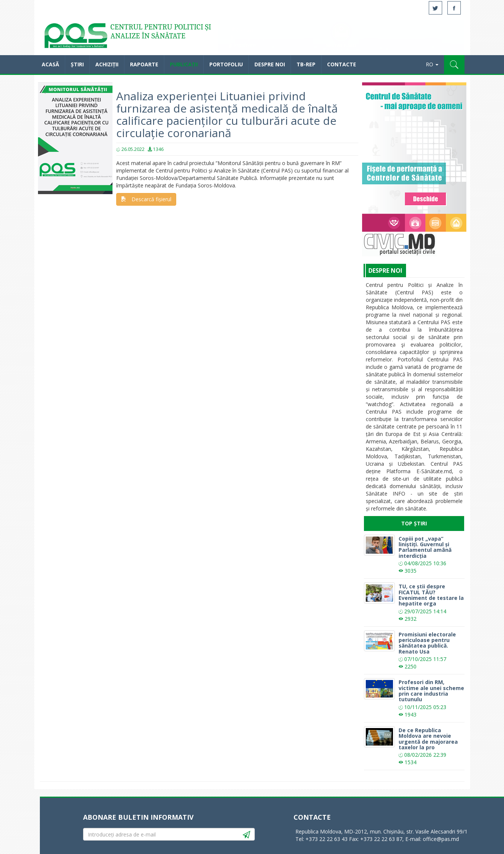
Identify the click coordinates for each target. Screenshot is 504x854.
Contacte (342, 64)
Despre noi (270, 64)
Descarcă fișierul (146, 199)
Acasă (75, 37)
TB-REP (306, 64)
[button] (454, 64)
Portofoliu (226, 64)
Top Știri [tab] (414, 523)
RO (432, 64)
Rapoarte (144, 64)
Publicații (184, 64)
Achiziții (107, 64)
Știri (77, 64)
